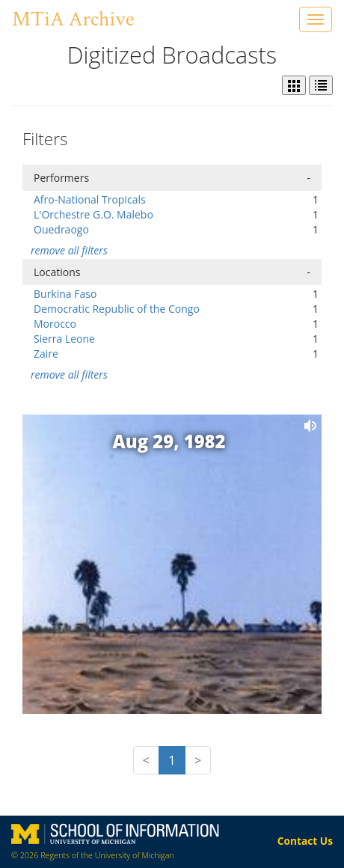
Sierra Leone (64, 339)
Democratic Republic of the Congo (117, 309)
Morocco (55, 324)
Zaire (46, 354)
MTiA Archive (73, 19)
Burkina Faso (65, 294)
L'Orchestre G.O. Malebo (93, 214)
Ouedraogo (61, 229)
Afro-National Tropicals (90, 199)
